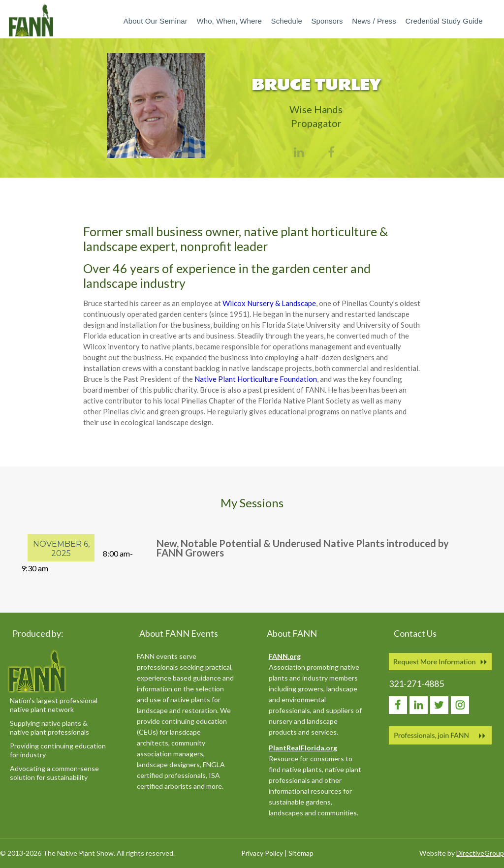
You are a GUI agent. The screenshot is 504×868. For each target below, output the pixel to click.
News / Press (374, 21)
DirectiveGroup (480, 853)
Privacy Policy (262, 853)
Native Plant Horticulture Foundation (256, 379)
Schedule (287, 21)
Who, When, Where (229, 21)
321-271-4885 (416, 683)
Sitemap (301, 853)
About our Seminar (156, 21)
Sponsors (327, 21)
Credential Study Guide (444, 21)
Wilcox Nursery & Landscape (269, 303)
